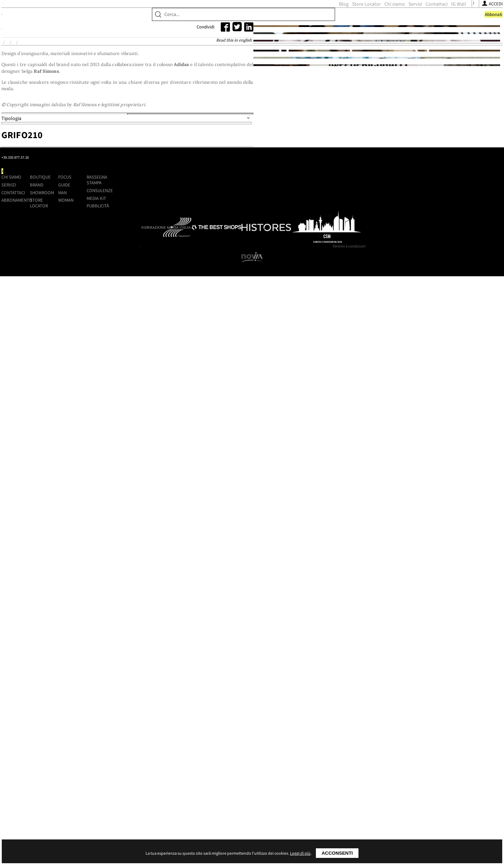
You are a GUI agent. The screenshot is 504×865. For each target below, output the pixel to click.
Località (237, 261)
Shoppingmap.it (108, 732)
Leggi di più (300, 853)
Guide (310, 747)
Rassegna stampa (381, 742)
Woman (312, 762)
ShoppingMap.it (117, 17)
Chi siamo (280, 18)
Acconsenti (337, 853)
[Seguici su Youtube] (375, 18)
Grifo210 (215, 328)
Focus (311, 739)
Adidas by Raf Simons (130, 97)
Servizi (300, 18)
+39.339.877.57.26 (120, 754)
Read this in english (303, 96)
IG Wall (344, 18)
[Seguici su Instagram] (368, 18)
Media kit (381, 760)
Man (308, 755)
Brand (118, 40)
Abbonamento (186, 762)
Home (81, 97)
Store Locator (251, 18)
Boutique (89, 40)
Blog (229, 18)
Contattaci (322, 18)
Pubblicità (382, 768)
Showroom (149, 40)
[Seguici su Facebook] (360, 18)
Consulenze (384, 753)
